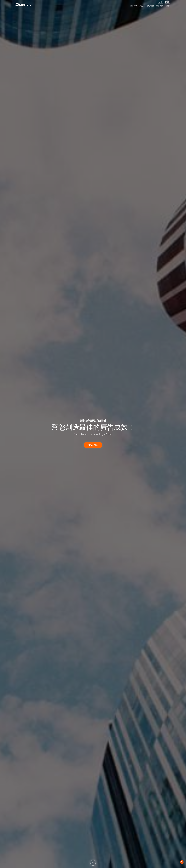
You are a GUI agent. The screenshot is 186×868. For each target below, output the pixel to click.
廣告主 (142, 6)
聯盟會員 (150, 6)
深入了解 (93, 445)
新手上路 (160, 6)
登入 (168, 2)
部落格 (168, 6)
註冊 (161, 2)
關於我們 (134, 6)
